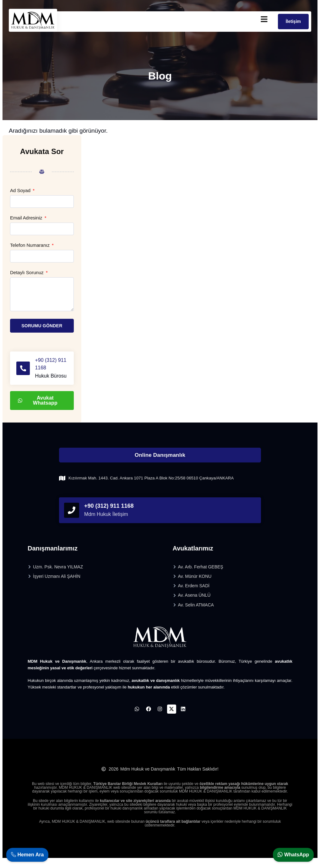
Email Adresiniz (27, 218)
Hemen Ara (27, 855)
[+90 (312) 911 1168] (24, 372)
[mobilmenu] (264, 19)
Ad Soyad (21, 191)
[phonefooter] (72, 518)
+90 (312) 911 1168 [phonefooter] (109, 513)
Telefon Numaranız (30, 245)
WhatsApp (293, 855)
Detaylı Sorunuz (27, 273)
